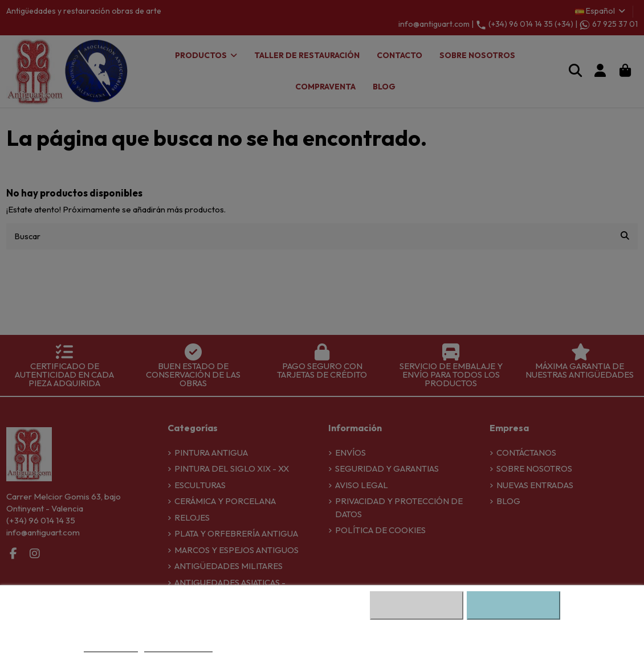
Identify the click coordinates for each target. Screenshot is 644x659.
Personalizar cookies (178, 647)
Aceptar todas (513, 605)
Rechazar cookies (416, 605)
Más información (111, 647)
